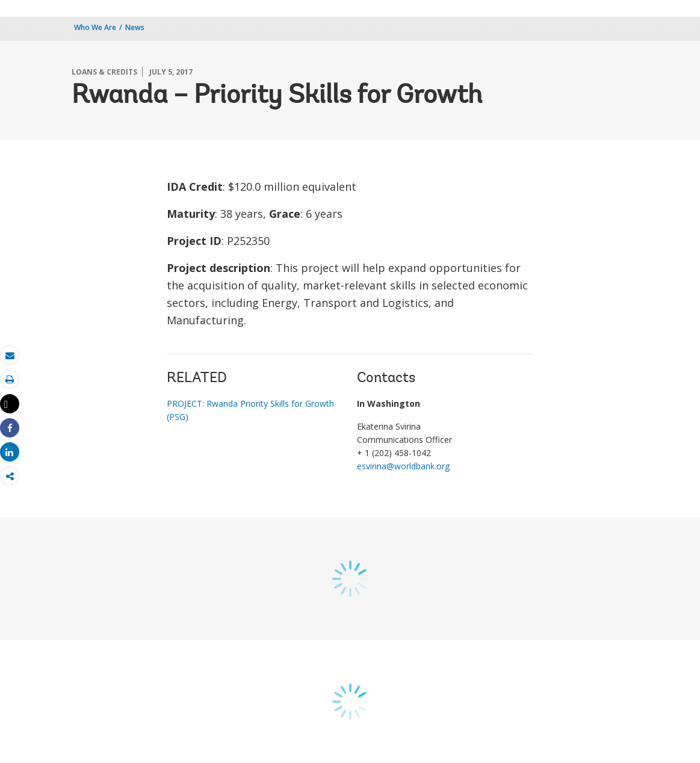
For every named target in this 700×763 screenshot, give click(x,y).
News (135, 27)
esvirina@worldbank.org (403, 466)
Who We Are (95, 27)
